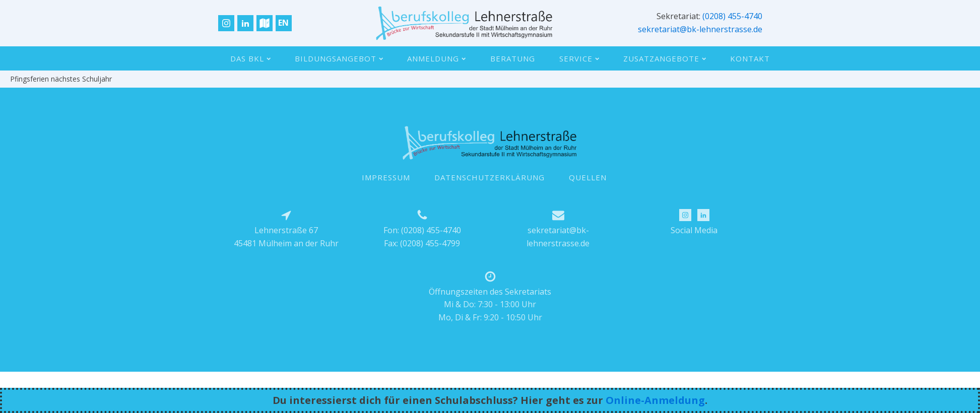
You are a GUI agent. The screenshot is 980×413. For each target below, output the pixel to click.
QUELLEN (588, 177)
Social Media (694, 230)
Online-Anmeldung (655, 400)
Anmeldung (436, 58)
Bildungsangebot (339, 58)
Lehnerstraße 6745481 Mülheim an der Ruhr (286, 237)
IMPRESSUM (386, 177)
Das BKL (250, 58)
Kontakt (750, 58)
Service (579, 58)
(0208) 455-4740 (732, 16)
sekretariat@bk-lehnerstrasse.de (700, 29)
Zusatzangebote (665, 58)
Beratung (513, 58)
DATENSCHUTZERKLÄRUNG (489, 177)
